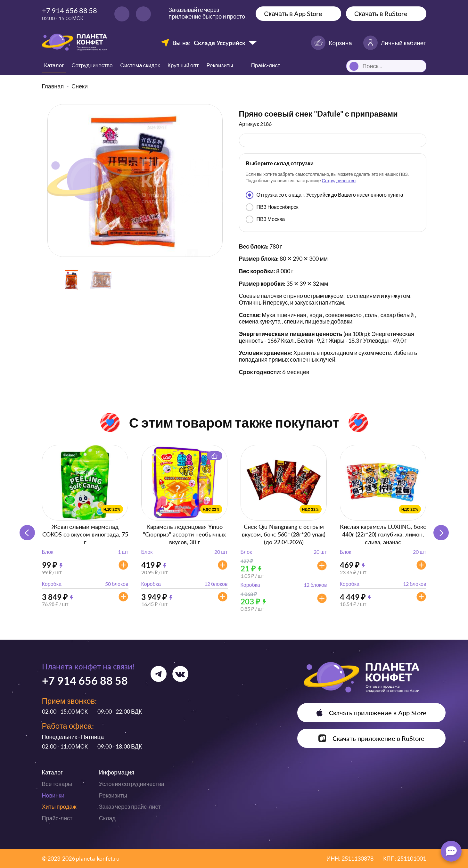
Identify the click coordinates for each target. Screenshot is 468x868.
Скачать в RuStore (381, 13)
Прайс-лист (57, 818)
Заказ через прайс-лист (130, 807)
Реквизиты (220, 65)
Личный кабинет (395, 43)
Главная (53, 86)
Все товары (57, 784)
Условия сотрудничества (132, 784)
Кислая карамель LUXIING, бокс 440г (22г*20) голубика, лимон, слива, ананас (383, 534)
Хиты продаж (59, 807)
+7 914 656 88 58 (70, 10)
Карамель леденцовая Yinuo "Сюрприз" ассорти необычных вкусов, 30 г (184, 534)
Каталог (54, 65)
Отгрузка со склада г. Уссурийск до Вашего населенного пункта (324, 195)
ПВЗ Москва (265, 219)
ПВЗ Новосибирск (272, 207)
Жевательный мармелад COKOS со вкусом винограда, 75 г (85, 534)
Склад (107, 818)
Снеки (80, 86)
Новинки (53, 795)
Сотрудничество (92, 65)
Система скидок (140, 65)
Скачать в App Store (293, 13)
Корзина (331, 43)
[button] (441, 533)
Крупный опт (183, 65)
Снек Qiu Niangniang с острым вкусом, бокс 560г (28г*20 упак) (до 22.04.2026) (284, 534)
